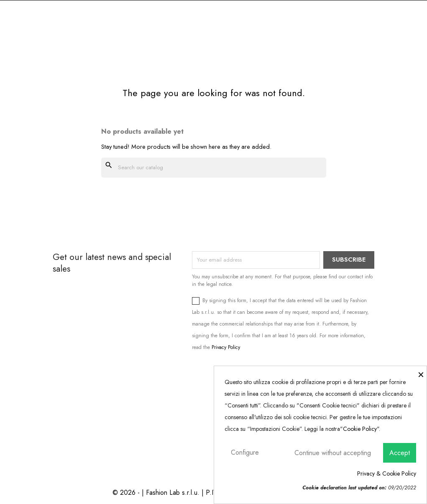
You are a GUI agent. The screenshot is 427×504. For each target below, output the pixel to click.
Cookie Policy (360, 429)
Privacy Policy (226, 347)
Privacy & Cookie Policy (387, 473)
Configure (245, 452)
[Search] (214, 168)
